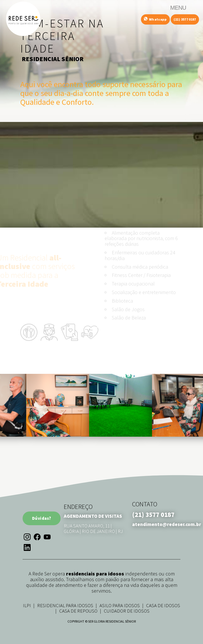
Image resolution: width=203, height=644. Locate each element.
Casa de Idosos (163, 605)
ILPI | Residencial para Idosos (58, 605)
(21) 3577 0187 (185, 19)
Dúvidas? (42, 518)
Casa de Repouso (78, 611)
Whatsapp (155, 19)
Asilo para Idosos (120, 605)
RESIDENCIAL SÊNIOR (53, 59)
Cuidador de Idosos (127, 611)
